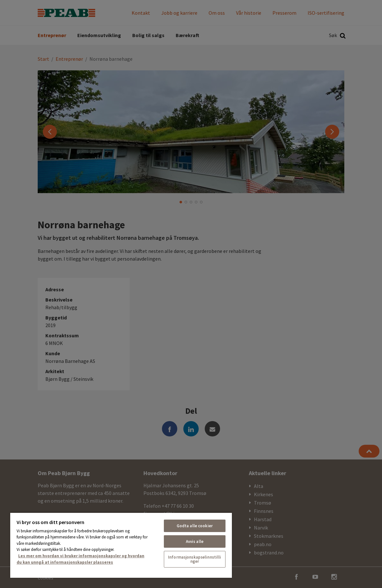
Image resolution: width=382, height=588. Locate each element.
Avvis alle (195, 541)
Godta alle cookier (195, 526)
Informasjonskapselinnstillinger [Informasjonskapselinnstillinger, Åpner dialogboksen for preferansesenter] (195, 559)
